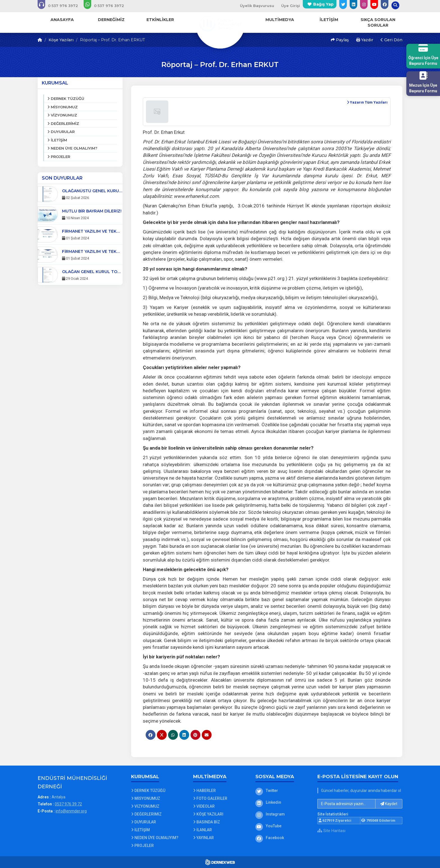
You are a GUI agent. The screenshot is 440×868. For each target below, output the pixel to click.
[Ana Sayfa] (220, 24)
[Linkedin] (282, 802)
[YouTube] (282, 826)
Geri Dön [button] (391, 40)
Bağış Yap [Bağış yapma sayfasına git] (323, 4)
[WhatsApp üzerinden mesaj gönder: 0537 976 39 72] (108, 6)
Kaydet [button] (389, 804)
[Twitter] (282, 791)
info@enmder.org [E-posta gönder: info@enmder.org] (71, 811)
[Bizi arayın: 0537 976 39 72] (62, 6)
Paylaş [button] (340, 40)
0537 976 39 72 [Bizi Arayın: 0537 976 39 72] (68, 804)
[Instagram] (282, 814)
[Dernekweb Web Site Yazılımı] (220, 862)
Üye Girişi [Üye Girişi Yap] (291, 6)
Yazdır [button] (365, 40)
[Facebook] (282, 838)
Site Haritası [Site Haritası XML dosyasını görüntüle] (331, 831)
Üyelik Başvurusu (257, 6)
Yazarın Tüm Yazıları (367, 102)
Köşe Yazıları (61, 40)
